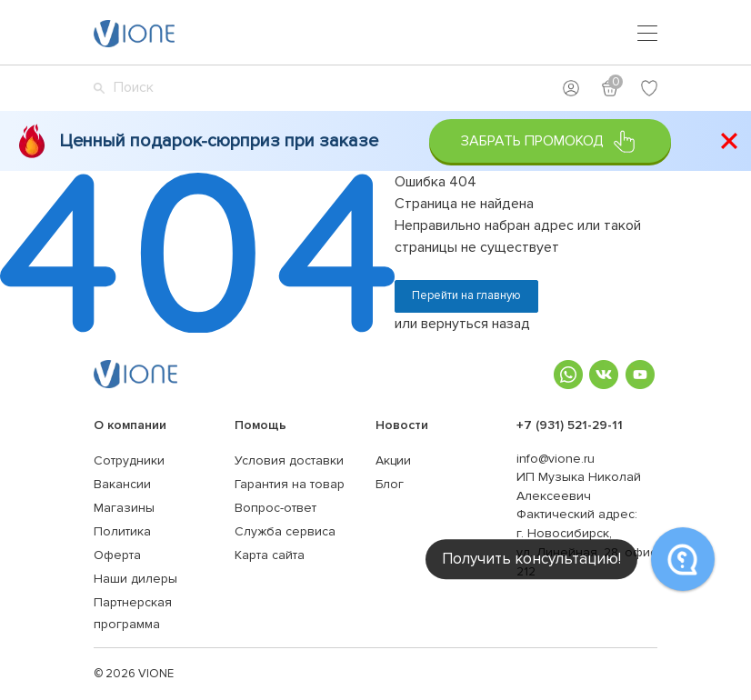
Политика (122, 531)
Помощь (260, 425)
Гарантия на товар (290, 484)
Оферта (117, 555)
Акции (393, 460)
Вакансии (122, 484)
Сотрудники (129, 460)
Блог (390, 484)
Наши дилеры (135, 579)
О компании (130, 425)
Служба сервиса (285, 531)
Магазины (124, 508)
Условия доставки (289, 460)
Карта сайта (270, 555)
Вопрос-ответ (275, 508)
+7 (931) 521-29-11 (570, 425)
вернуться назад (476, 324)
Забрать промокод (550, 141)
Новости (402, 425)
